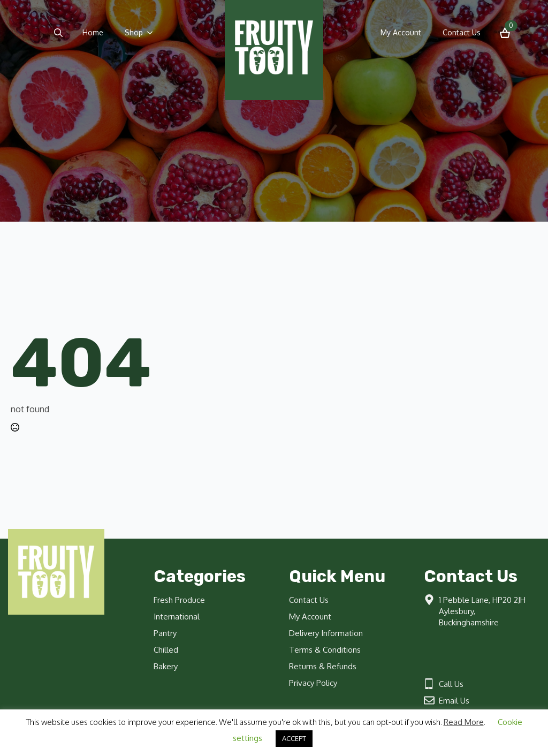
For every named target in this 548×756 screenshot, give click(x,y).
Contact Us (462, 32)
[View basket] (505, 33)
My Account (401, 32)
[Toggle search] (58, 33)
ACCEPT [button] (294, 738)
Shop (134, 32)
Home (93, 32)
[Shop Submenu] (153, 33)
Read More (464, 722)
